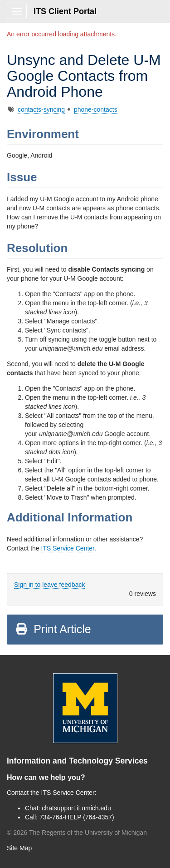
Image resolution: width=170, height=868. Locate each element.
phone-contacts (96, 109)
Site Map (19, 848)
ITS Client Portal (65, 11)
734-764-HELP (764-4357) (77, 817)
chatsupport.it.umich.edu (76, 808)
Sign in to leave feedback (49, 585)
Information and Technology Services (77, 761)
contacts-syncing (41, 109)
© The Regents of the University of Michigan (77, 833)
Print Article (53, 629)
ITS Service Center (68, 548)
